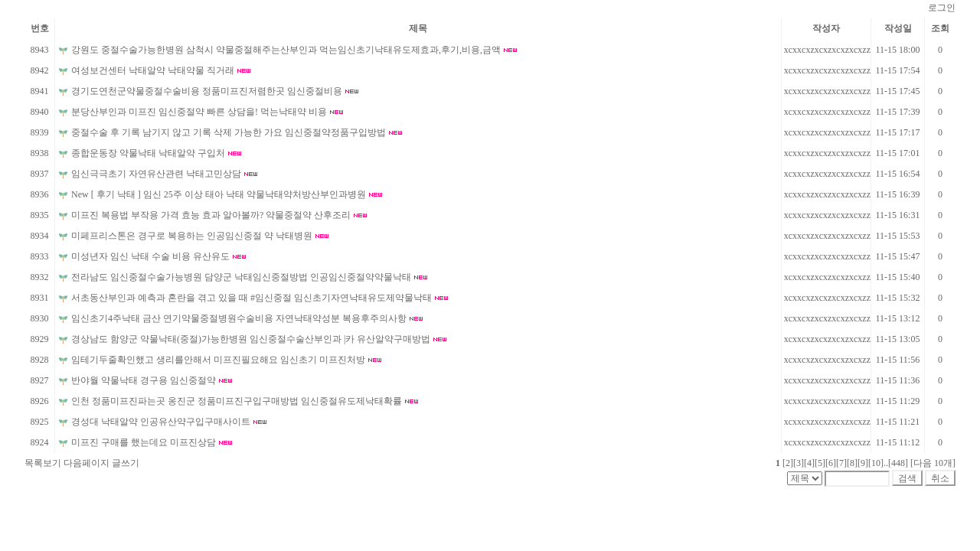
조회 (940, 28)
